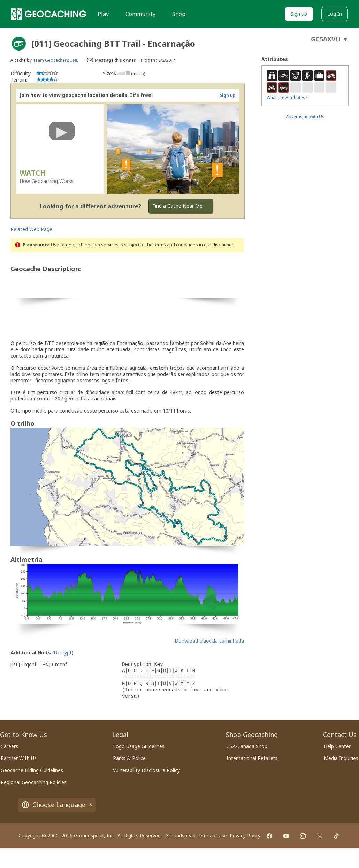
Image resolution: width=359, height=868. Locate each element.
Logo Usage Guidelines (139, 746)
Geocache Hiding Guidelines (32, 770)
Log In (335, 14)
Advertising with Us (305, 117)
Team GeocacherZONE (55, 60)
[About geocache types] (19, 44)
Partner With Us (19, 758)
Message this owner (115, 60)
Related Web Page (31, 229)
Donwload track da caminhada (209, 641)
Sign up (299, 14)
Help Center (337, 746)
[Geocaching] (49, 14)
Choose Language (57, 805)
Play (103, 14)
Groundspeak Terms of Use (196, 835)
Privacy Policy (245, 835)
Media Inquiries (341, 758)
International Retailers (252, 758)
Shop (179, 14)
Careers (9, 746)
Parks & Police (129, 758)
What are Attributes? (287, 97)
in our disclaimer (216, 245)
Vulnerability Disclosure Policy (146, 770)
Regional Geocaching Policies (34, 782)
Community (140, 14)
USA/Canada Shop (247, 746)
